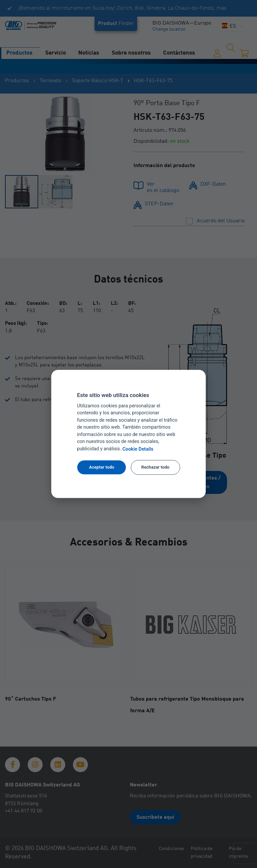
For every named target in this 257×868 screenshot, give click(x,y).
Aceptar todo (102, 467)
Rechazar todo (155, 467)
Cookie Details (138, 449)
